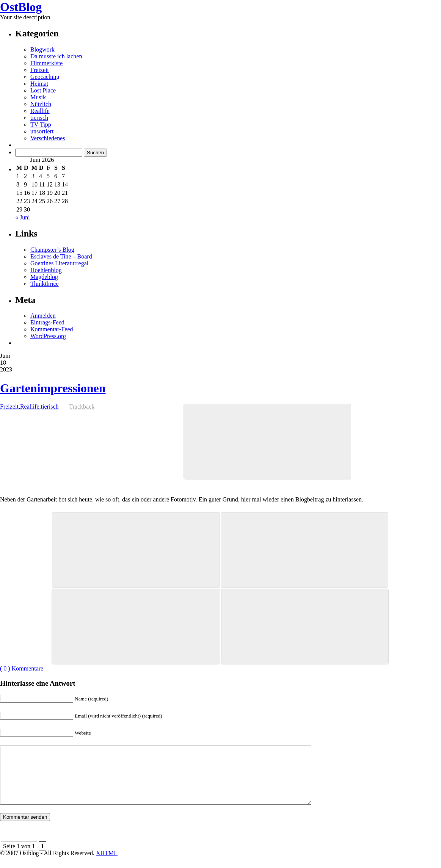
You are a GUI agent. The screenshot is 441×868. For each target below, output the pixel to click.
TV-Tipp (41, 125)
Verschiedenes (48, 138)
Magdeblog (44, 277)
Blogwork (42, 49)
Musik (38, 97)
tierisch (39, 118)
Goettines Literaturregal (59, 263)
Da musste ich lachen (56, 56)
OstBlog (21, 7)
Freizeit (40, 70)
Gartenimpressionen (53, 388)
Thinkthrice (45, 284)
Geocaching (45, 77)
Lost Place (43, 90)
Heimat (39, 84)
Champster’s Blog (52, 250)
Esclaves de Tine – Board (61, 256)
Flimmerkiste (46, 63)
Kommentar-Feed (52, 329)
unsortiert (42, 131)
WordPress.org (48, 336)
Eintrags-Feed (47, 322)
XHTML (107, 864)
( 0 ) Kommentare (22, 668)
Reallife (40, 111)
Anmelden (43, 316)
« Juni (23, 217)
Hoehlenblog (46, 270)
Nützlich (41, 104)
